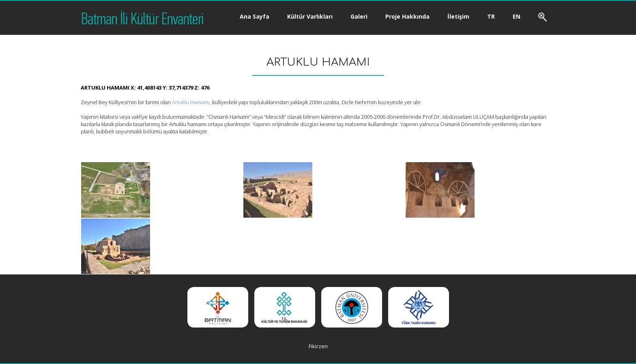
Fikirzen (318, 346)
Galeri (359, 16)
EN (517, 16)
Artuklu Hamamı (191, 102)
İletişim (458, 16)
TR (491, 16)
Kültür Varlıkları (310, 16)
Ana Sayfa (255, 16)
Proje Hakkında (407, 16)
